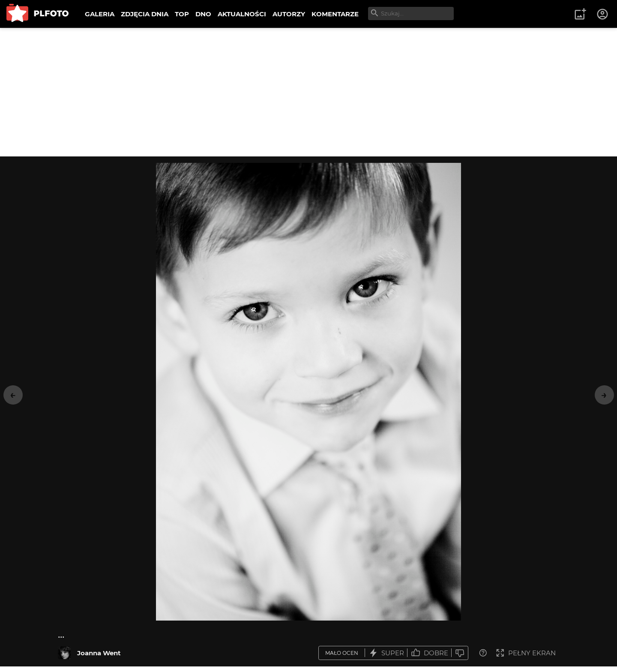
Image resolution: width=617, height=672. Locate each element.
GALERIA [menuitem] (100, 14)
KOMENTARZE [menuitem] (335, 14)
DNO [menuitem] (203, 14)
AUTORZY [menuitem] (289, 14)
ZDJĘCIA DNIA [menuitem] (145, 14)
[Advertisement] (308, 92)
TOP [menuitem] (182, 14)
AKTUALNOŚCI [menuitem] (242, 14)
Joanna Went (99, 653)
